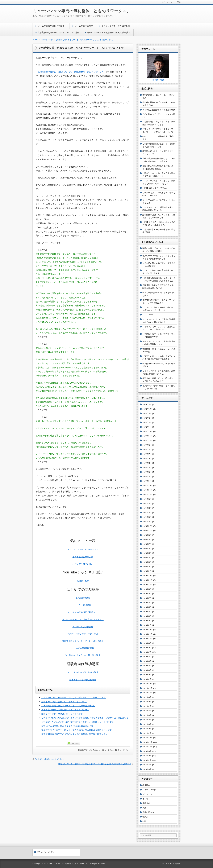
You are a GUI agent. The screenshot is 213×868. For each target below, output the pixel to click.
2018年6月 (147, 657)
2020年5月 (147, 553)
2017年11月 (148, 688)
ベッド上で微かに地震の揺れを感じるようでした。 (65, 710)
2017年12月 (148, 684)
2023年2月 (147, 422)
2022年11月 (148, 436)
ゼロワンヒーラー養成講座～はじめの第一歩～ (109, 32)
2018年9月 (147, 643)
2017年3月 (147, 724)
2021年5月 (147, 508)
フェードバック (124, 750)
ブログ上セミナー (150, 794)
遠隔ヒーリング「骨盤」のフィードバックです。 (64, 702)
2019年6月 (147, 603)
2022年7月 (147, 454)
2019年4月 (147, 612)
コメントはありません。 (105, 750)
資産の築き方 (148, 812)
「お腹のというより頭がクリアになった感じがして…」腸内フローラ (74, 697)
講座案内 (146, 785)
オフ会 (145, 799)
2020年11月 (148, 531)
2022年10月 (148, 440)
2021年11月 (148, 490)
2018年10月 (148, 639)
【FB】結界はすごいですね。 (155, 188)
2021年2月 (147, 522)
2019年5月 (147, 607)
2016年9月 (147, 751)
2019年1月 (147, 625)
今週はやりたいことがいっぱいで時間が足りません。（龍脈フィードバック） (78, 722)
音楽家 (145, 817)
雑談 (144, 821)
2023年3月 (147, 418)
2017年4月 (147, 720)
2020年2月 (147, 567)
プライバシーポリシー (46, 852)
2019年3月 (147, 616)
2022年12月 (148, 431)
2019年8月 (147, 594)
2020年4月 (147, 558)
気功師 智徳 (83, 581)
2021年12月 (148, 486)
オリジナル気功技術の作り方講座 (83, 672)
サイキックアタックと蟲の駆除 (116, 26)
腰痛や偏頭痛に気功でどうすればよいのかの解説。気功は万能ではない (75, 734)
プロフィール (148, 315)
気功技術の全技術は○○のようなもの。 (50, 759)
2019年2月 (147, 621)
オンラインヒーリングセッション (83, 549)
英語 (144, 808)
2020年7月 (147, 544)
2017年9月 (147, 697)
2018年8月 (147, 648)
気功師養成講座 (83, 598)
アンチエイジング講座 (83, 627)
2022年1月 (147, 481)
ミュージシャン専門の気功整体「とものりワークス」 (82, 11)
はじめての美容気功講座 (83, 648)
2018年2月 (147, 675)
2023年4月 (147, 413)
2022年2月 (147, 477)
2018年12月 (148, 630)
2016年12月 (148, 738)
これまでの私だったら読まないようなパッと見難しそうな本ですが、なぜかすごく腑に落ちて (85, 718)
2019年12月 (148, 576)
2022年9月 (147, 445)
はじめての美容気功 (84, 26)
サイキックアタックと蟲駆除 (83, 680)
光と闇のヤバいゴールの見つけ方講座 (83, 655)
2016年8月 (147, 756)
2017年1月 (147, 733)
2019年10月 (148, 585)
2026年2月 (147, 404)
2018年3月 (147, 670)
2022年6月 (147, 459)
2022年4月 (147, 468)
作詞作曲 (146, 803)
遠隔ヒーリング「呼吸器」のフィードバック (62, 714)
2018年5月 (147, 661)
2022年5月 (147, 463)
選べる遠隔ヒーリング (83, 557)
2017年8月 (147, 702)
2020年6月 (147, 549)
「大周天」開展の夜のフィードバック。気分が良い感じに (68, 706)
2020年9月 (147, 535)
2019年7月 (147, 598)
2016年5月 (147, 769)
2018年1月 (147, 679)
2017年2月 (147, 729)
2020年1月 (147, 571)
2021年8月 (147, 504)
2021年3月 (147, 517)
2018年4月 (147, 666)
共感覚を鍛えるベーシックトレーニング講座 (58, 32)
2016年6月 (147, 765)
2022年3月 (147, 472)
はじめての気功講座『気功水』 (52, 26)
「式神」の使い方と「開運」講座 (83, 634)
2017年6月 (147, 711)
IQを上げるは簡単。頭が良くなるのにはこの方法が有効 (67, 726)
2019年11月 (148, 580)
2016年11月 (148, 742)
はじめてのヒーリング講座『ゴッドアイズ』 (83, 620)
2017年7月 (147, 706)
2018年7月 (147, 652)
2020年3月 (147, 562)
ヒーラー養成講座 (83, 605)
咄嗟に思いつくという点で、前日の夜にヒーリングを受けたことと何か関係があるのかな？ (95, 764)
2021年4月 (147, 513)
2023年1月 (147, 427)
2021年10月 (148, 495)
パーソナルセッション (83, 564)
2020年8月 (147, 540)
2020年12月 (148, 526)
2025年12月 (148, 409)
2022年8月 (147, 450)
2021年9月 (147, 499)
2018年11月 (148, 634)
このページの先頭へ (172, 864)
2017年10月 (148, 693)
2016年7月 (147, 760)
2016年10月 (148, 747)
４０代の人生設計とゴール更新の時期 (159, 110)
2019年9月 (147, 589)
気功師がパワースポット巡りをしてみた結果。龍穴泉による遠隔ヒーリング (77, 730)
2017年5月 (147, 715)
